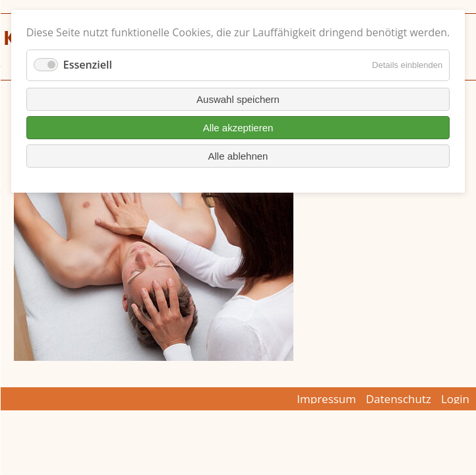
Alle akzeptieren (238, 128)
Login (455, 399)
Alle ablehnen (238, 156)
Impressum (326, 399)
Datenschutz (399, 399)
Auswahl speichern (238, 99)
